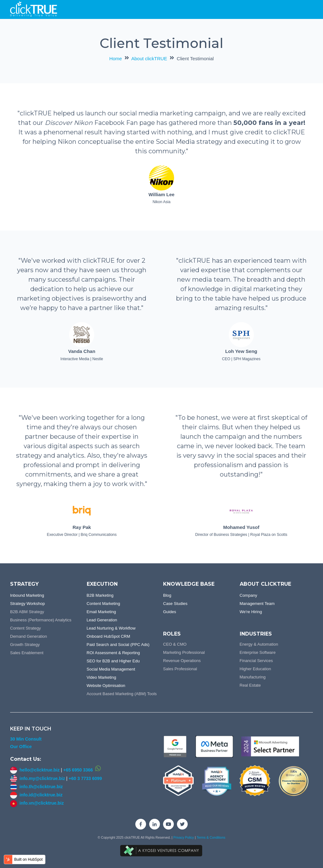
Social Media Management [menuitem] (111, 669)
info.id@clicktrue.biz (41, 795)
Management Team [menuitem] (257, 604)
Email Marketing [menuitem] (101, 612)
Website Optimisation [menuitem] (106, 686)
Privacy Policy (184, 837)
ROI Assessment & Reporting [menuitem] (113, 653)
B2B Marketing (100, 595)
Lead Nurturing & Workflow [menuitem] (111, 628)
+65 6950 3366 (78, 770)
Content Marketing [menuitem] (103, 604)
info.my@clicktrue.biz (42, 778)
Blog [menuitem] (167, 595)
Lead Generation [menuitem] (102, 620)
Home (115, 59)
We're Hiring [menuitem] (251, 612)
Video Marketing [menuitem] (102, 677)
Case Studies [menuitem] (175, 604)
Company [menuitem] (249, 595)
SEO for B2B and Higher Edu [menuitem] (113, 661)
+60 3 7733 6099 (85, 778)
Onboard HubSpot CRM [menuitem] (109, 636)
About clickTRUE (149, 59)
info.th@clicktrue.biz (36, 787)
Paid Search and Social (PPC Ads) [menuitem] (118, 645)
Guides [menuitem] (170, 612)
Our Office (21, 747)
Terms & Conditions (211, 837)
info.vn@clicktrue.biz (42, 803)
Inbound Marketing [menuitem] (27, 595)
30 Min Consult (26, 739)
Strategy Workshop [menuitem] (27, 604)
